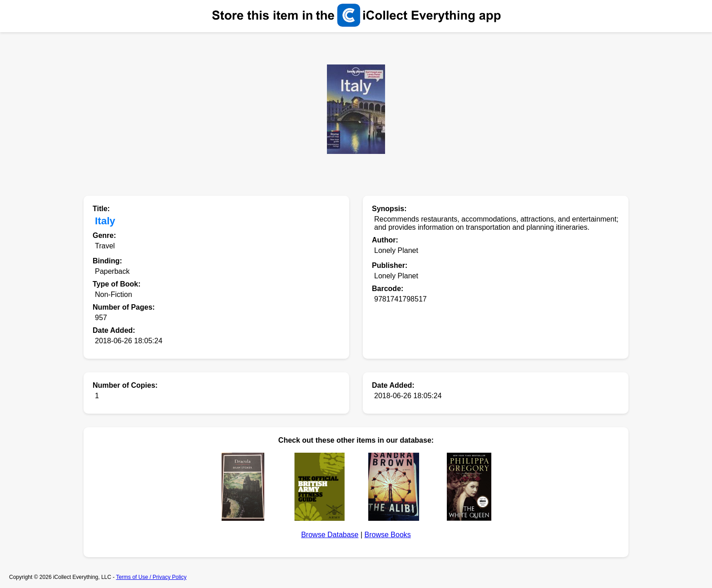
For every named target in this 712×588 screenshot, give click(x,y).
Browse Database (330, 535)
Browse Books (388, 535)
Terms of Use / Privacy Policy (151, 577)
